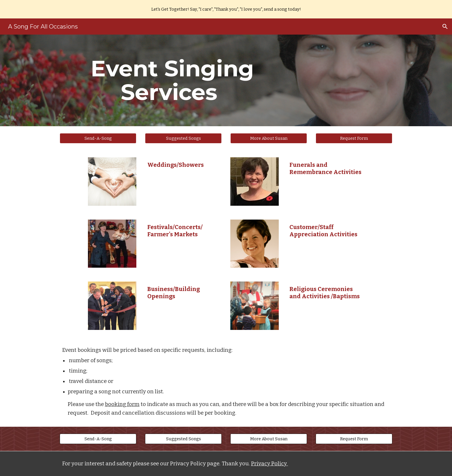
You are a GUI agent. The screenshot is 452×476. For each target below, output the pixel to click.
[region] (226, 9)
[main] (169, 80)
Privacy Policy (270, 464)
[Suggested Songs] (183, 138)
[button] (445, 27)
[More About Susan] (269, 138)
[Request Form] (354, 138)
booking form (122, 404)
